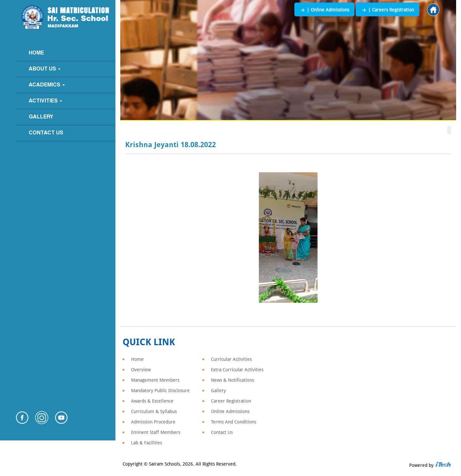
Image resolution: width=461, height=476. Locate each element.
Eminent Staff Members (156, 432)
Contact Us (46, 133)
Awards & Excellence (152, 401)
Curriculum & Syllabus (154, 411)
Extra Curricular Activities (237, 370)
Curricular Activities (231, 359)
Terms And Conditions (234, 422)
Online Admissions (230, 411)
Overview (141, 370)
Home (36, 53)
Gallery (41, 117)
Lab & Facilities (147, 443)
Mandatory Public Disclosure (160, 391)
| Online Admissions (324, 10)
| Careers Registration (387, 10)
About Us (45, 69)
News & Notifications (232, 380)
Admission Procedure (153, 422)
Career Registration (231, 401)
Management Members (155, 380)
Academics (47, 85)
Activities (45, 101)
